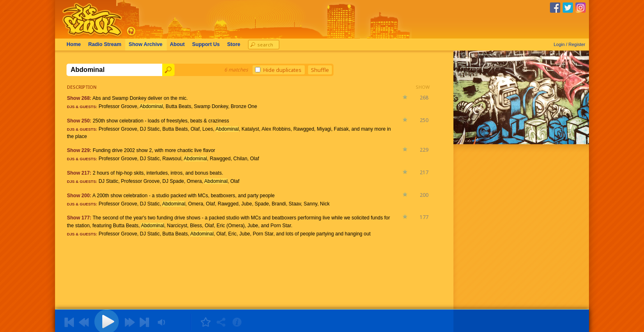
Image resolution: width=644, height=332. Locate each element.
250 (424, 120)
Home (74, 44)
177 (424, 217)
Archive (145, 44)
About (177, 44)
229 (424, 150)
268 (424, 98)
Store (234, 44)
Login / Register (569, 44)
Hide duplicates (278, 70)
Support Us (206, 44)
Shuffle (320, 70)
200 (424, 195)
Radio (105, 44)
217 (424, 172)
